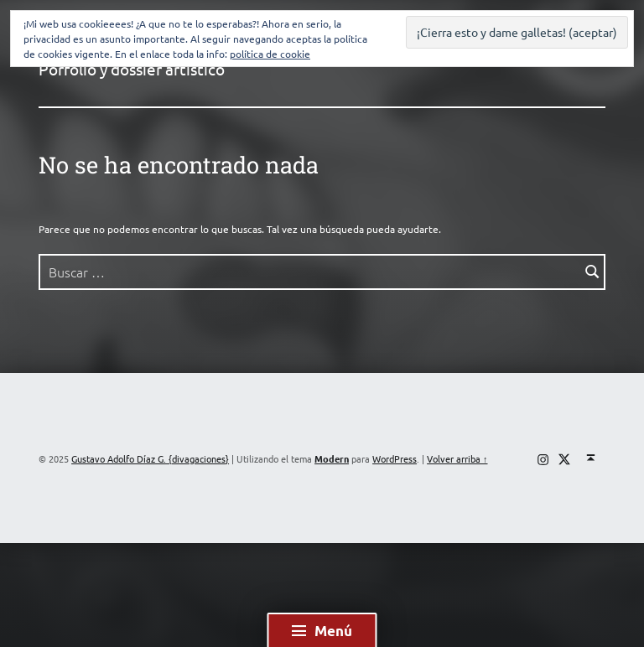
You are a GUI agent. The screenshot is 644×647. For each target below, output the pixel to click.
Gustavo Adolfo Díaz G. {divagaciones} (150, 458)
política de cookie (270, 54)
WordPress (395, 458)
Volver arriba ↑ (457, 458)
